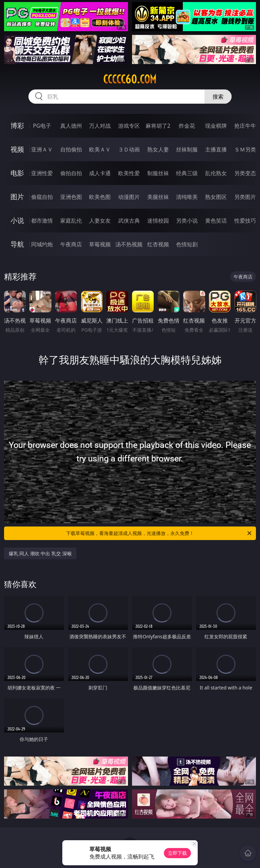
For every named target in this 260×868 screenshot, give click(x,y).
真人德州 (71, 126)
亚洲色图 (71, 197)
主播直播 (216, 149)
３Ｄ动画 (129, 149)
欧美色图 (100, 197)
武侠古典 (129, 221)
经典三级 (187, 173)
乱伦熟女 (216, 173)
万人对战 (100, 126)
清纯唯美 (187, 197)
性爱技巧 (245, 221)
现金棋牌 (216, 126)
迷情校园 (158, 221)
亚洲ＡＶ (42, 149)
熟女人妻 (158, 149)
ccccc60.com (130, 79)
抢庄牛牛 (245, 126)
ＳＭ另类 (245, 149)
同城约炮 (42, 244)
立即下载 (177, 853)
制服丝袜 (158, 173)
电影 (17, 173)
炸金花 (187, 126)
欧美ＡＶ (100, 149)
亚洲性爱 (42, 173)
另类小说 (187, 221)
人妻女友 (100, 221)
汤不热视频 (129, 244)
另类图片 (245, 197)
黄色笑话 (216, 221)
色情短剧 (187, 244)
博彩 (17, 126)
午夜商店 (71, 244)
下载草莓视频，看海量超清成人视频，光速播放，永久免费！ (159, 533)
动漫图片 (129, 197)
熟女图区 (216, 197)
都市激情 (42, 221)
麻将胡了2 (158, 126)
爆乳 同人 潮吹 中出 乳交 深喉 (40, 553)
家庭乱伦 (71, 221)
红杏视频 (158, 244)
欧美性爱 (129, 173)
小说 (17, 220)
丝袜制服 (187, 149)
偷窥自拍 (42, 197)
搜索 (218, 97)
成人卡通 (100, 173)
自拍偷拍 (71, 149)
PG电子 (42, 126)
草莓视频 (100, 244)
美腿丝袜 (158, 197)
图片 (17, 197)
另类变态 (245, 173)
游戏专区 (129, 126)
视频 (17, 149)
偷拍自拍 (71, 173)
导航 (17, 244)
